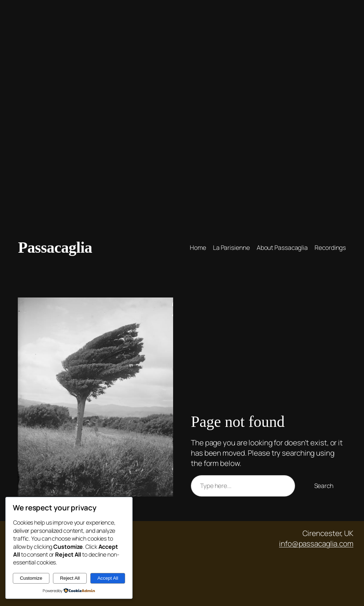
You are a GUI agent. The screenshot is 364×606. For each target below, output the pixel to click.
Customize (31, 578)
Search (324, 486)
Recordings (330, 247)
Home (198, 247)
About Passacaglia (282, 247)
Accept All (108, 578)
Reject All (70, 578)
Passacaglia (55, 247)
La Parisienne (231, 247)
